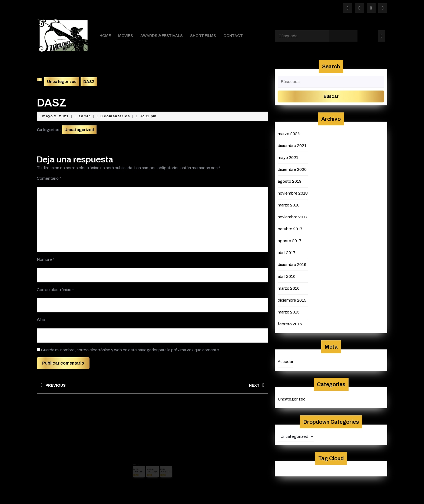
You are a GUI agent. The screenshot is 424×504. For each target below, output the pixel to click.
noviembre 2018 (293, 192)
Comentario (49, 177)
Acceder (286, 361)
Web (41, 319)
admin (85, 115)
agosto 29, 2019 (151, 463)
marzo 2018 (289, 204)
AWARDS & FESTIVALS (162, 35)
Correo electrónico (55, 289)
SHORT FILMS (203, 35)
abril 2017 (287, 252)
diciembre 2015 (292, 299)
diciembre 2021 (292, 145)
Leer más (141, 466)
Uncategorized (62, 81)
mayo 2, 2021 (55, 115)
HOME (105, 35)
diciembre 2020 (292, 168)
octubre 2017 (290, 228)
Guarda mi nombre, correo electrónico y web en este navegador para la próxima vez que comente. (131, 349)
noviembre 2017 (293, 216)
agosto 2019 (290, 180)
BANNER (160, 462)
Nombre (46, 258)
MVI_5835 (141, 462)
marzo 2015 (289, 311)
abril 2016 (287, 275)
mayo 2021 (288, 156)
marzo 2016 (289, 287)
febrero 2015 (290, 323)
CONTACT (233, 35)
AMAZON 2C (151, 462)
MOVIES (126, 35)
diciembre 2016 (292, 263)
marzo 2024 (289, 133)
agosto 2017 (290, 240)
